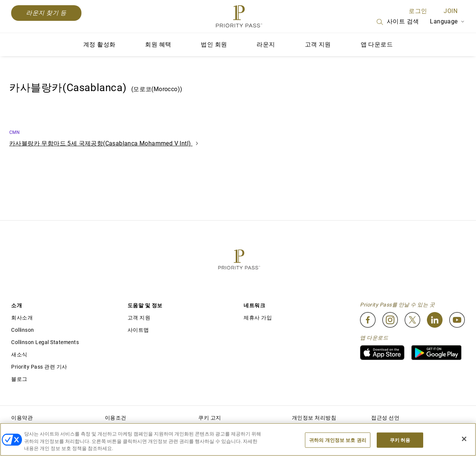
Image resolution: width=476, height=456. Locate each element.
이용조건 (116, 418)
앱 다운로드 (377, 44)
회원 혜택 (158, 44)
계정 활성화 (99, 44)
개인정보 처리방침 (314, 418)
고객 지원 (318, 44)
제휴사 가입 (258, 318)
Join (451, 11)
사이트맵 (138, 330)
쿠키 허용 (400, 440)
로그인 (418, 11)
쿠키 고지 (210, 418)
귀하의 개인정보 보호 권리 (338, 440)
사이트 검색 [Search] (397, 22)
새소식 (19, 354)
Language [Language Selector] (447, 21)
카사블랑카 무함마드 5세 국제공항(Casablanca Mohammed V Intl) (104, 143)
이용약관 (22, 418)
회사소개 (22, 318)
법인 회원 (214, 44)
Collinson (23, 330)
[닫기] (464, 439)
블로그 (19, 379)
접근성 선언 (385, 418)
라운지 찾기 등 (46, 13)
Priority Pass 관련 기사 (39, 367)
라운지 (266, 44)
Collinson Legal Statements (45, 342)
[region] (238, 439)
